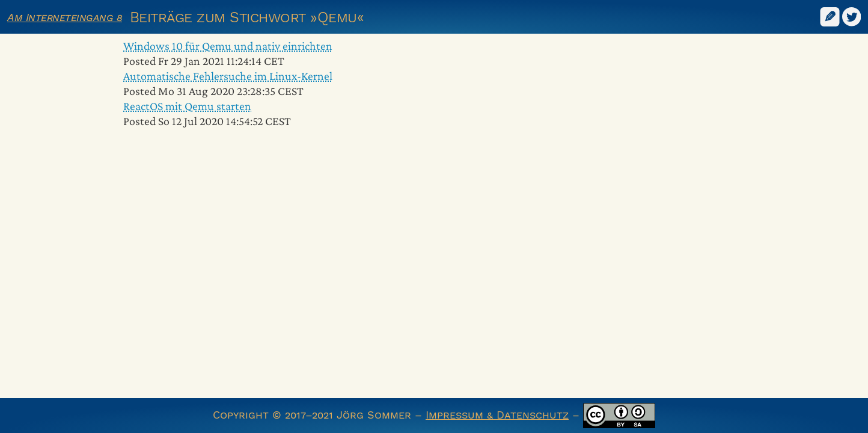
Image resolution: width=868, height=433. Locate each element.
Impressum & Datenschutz (497, 415)
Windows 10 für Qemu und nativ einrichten (228, 46)
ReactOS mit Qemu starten (187, 106)
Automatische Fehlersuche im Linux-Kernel (228, 76)
